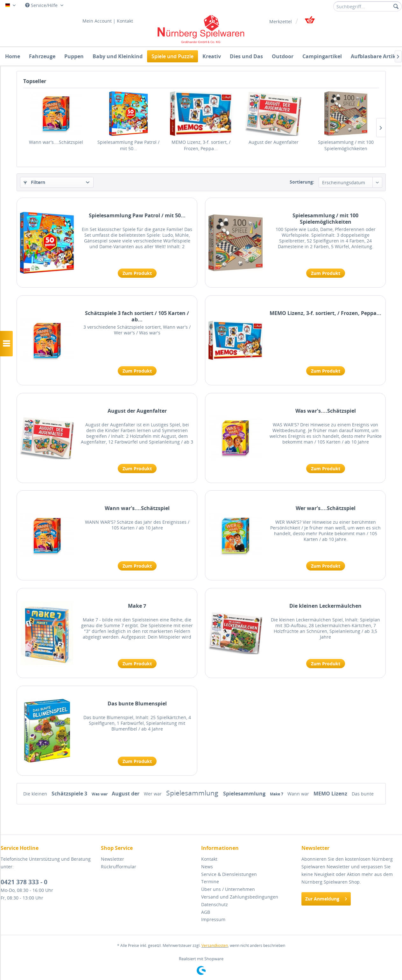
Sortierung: (302, 182)
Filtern (34, 182)
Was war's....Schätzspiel (326, 411)
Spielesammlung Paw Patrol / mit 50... (128, 145)
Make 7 (137, 606)
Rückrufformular (119, 867)
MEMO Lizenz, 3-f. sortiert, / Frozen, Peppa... (201, 145)
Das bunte (363, 794)
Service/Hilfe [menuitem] (42, 5)
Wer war (153, 794)
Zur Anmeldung (326, 898)
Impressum (213, 919)
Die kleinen (36, 794)
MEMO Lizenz (331, 794)
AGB (206, 912)
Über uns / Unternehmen (228, 889)
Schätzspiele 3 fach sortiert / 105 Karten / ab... (137, 316)
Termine (210, 882)
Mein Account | (99, 21)
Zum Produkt (137, 273)
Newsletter (113, 859)
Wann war (299, 794)
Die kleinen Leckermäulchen (325, 606)
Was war (100, 794)
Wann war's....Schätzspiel (56, 142)
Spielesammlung (193, 793)
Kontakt (125, 21)
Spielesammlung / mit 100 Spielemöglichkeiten (346, 145)
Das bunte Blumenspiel (137, 704)
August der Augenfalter (274, 142)
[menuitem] (367, 6)
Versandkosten (215, 945)
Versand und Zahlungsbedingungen (240, 897)
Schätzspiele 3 (70, 794)
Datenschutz (215, 904)
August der (126, 794)
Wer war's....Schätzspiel (326, 508)
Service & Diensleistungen (229, 874)
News (207, 867)
